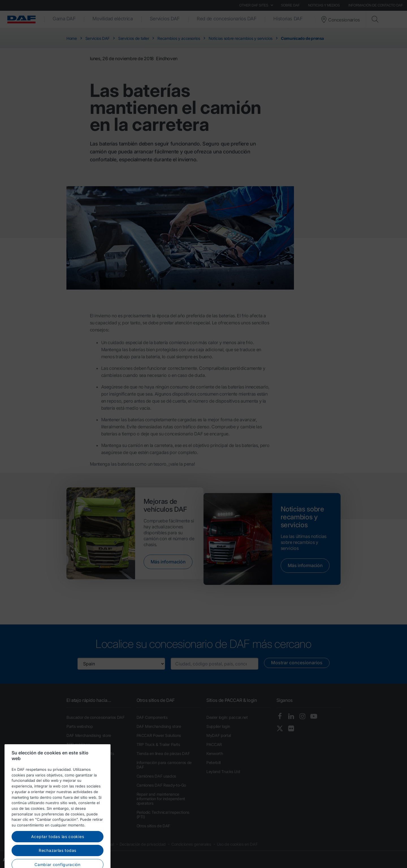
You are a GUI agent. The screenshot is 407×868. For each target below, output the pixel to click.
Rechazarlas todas (58, 859)
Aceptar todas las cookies (58, 845)
